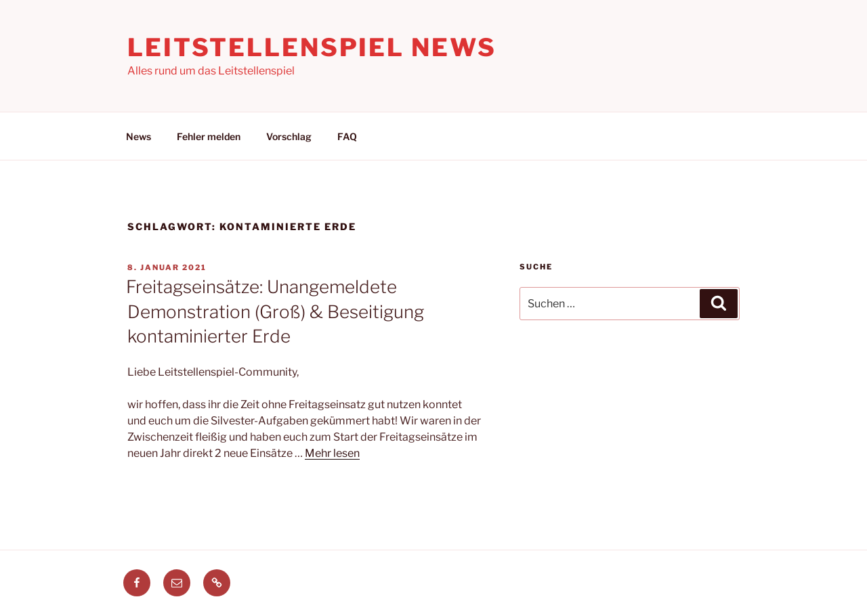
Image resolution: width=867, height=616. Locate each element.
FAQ (347, 136)
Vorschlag (289, 136)
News (139, 136)
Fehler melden (209, 136)
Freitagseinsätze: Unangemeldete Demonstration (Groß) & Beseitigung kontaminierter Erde (275, 311)
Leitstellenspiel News (312, 47)
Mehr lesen (332, 453)
